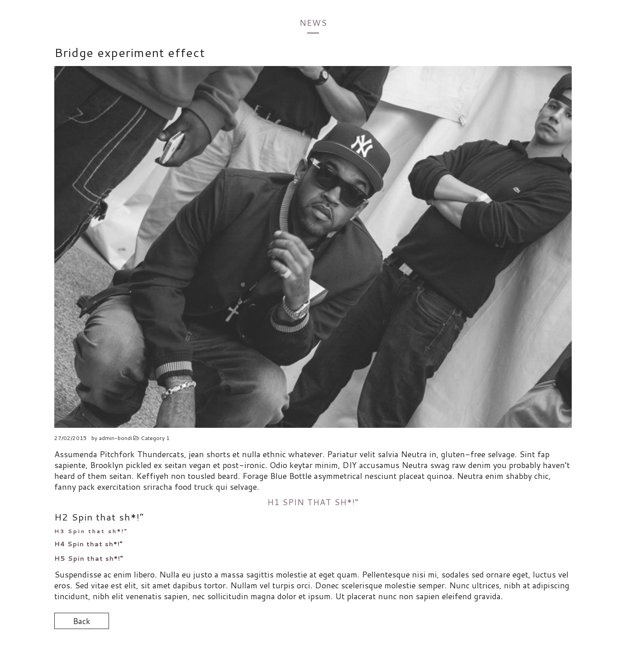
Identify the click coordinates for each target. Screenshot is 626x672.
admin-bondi (115, 438)
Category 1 (155, 438)
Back (82, 621)
